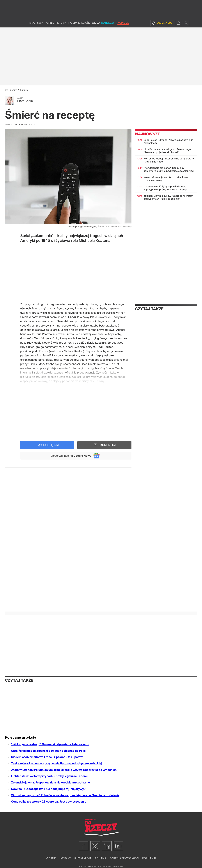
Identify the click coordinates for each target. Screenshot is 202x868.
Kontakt (65, 858)
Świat (41, 23)
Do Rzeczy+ (109, 23)
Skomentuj (107, 445)
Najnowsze (148, 134)
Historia (61, 23)
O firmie (51, 858)
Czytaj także (149, 309)
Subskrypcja (83, 858)
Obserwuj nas (71, 456)
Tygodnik (74, 23)
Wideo (96, 23)
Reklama (101, 858)
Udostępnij (50, 445)
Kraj (32, 23)
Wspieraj (123, 23)
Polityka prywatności (124, 858)
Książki (86, 23)
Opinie (50, 23)
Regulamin (149, 858)
